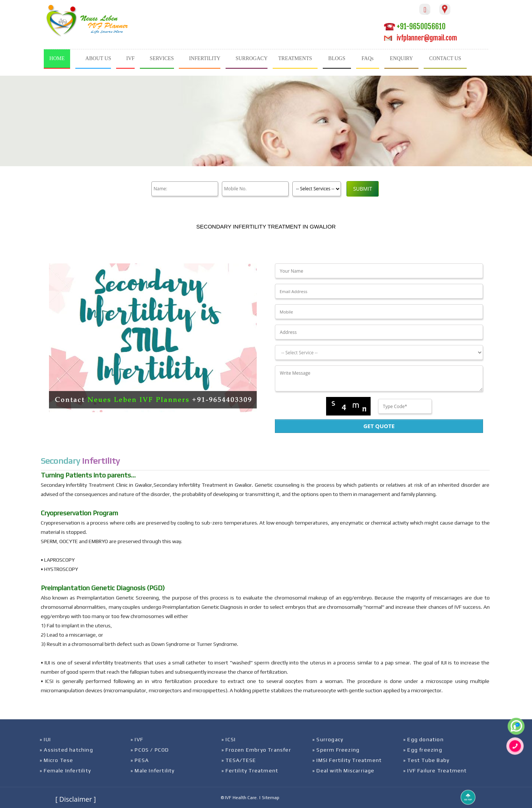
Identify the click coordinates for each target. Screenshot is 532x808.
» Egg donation (423, 739)
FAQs (368, 58)
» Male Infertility (153, 771)
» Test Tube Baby (426, 760)
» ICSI (229, 739)
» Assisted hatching (66, 750)
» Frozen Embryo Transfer (256, 750)
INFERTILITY (205, 58)
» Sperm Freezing (336, 750)
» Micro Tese (56, 760)
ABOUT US (98, 58)
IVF (130, 58)
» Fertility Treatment (250, 771)
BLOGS (337, 58)
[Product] (317, 189)
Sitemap (271, 798)
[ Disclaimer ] (75, 799)
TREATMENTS (295, 58)
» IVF (137, 739)
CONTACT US (445, 58)
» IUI (45, 739)
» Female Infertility (65, 771)
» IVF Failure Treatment (435, 771)
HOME (57, 58)
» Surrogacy (328, 739)
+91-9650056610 (415, 27)
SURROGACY (252, 58)
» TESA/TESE (239, 760)
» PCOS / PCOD (150, 750)
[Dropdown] (379, 352)
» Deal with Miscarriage (344, 771)
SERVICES (162, 58)
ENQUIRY (401, 58)
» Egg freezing (423, 750)
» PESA (140, 760)
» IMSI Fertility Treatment (347, 760)
